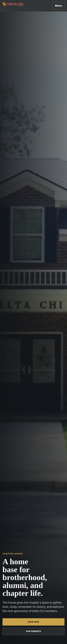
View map (33, 622)
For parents (34, 631)
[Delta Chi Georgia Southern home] (14, 4)
